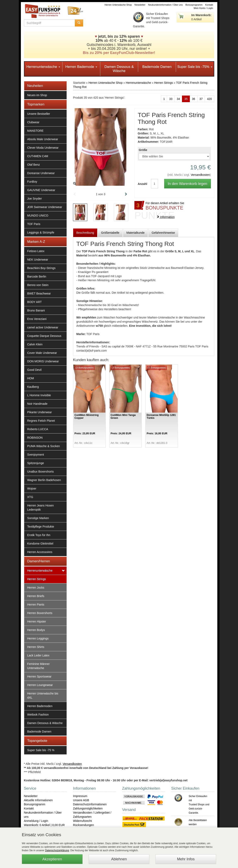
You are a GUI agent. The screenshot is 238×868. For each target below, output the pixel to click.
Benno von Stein (38, 285)
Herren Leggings (38, 638)
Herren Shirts (36, 647)
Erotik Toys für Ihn (39, 535)
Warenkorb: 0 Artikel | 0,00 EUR (44, 825)
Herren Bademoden (40, 706)
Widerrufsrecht (82, 821)
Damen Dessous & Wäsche (119, 69)
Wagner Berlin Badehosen (44, 480)
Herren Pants (36, 605)
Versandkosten (200, 175)
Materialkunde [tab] (135, 233)
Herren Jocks (36, 588)
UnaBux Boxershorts (41, 472)
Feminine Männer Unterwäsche (39, 666)
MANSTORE (35, 131)
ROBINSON (35, 438)
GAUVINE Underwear (41, 190)
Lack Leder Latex (38, 655)
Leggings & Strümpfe (41, 232)
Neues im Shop (37, 95)
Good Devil (34, 370)
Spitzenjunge (36, 463)
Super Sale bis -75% (195, 67)
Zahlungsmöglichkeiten (88, 808)
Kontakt (209, 5)
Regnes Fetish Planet (41, 421)
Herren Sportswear (39, 676)
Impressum (80, 796)
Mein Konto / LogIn (203, 8)
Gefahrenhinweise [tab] (163, 233)
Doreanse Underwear (41, 173)
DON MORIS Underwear (43, 361)
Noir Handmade (37, 404)
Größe (143, 150)
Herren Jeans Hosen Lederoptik (41, 508)
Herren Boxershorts (40, 613)
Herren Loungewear (40, 685)
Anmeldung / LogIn (36, 821)
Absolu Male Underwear (43, 139)
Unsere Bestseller (39, 114)
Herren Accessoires (40, 552)
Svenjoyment (36, 455)
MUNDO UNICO (38, 216)
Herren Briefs (36, 596)
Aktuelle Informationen (38, 800)
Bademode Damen (157, 67)
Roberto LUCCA (38, 429)
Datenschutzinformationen (90, 804)
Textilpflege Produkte (41, 527)
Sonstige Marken (38, 518)
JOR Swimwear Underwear (45, 207)
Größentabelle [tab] (110, 233)
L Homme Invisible (39, 395)
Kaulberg (33, 387)
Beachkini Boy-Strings (41, 268)
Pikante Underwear (40, 412)
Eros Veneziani (37, 319)
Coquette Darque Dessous (44, 336)
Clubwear (33, 122)
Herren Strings (37, 579)
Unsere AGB (81, 800)
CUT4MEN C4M (38, 156)
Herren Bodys (36, 630)
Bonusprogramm (194, 5)
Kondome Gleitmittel (40, 544)
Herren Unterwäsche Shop (118, 5)
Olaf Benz (34, 165)
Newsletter (140, 5)
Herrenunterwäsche (43, 67)
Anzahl (141, 184)
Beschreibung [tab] (85, 233)
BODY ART (35, 302)
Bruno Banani (36, 310)
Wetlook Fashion (38, 715)
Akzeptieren (52, 859)
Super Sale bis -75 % (41, 750)
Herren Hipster (37, 621)
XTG (30, 497)
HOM (31, 378)
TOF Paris (34, 224)
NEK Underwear (38, 260)
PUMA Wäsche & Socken (44, 446)
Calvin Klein (35, 344)
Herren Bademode (81, 67)
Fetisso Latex (36, 251)
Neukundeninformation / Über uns (165, 5)
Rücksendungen (83, 825)
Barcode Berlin (37, 277)
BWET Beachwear (39, 293)
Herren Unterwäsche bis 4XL (43, 696)
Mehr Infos (186, 859)
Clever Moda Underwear (43, 148)
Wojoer (32, 488)
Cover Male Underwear (42, 353)
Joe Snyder (35, 199)
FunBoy (32, 182)
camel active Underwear (43, 327)
